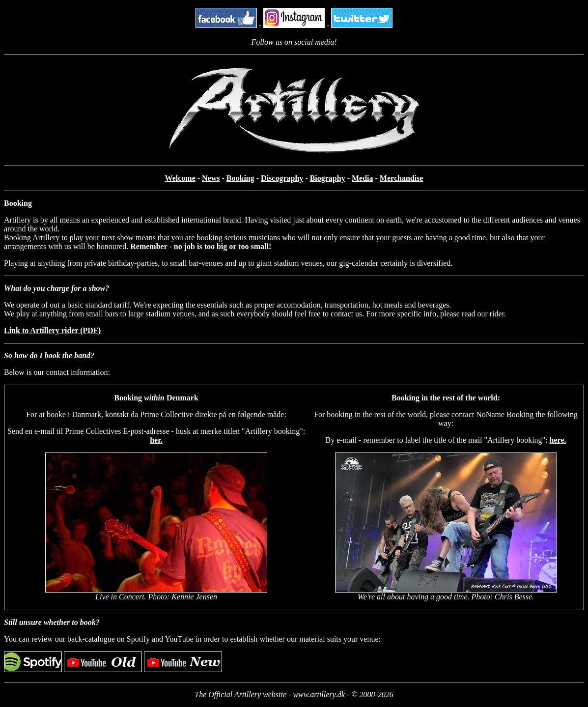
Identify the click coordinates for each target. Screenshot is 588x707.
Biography (328, 178)
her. (156, 440)
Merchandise (402, 178)
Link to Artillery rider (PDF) (52, 330)
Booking (240, 178)
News (211, 178)
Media (363, 178)
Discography (282, 178)
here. (558, 440)
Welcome (180, 178)
